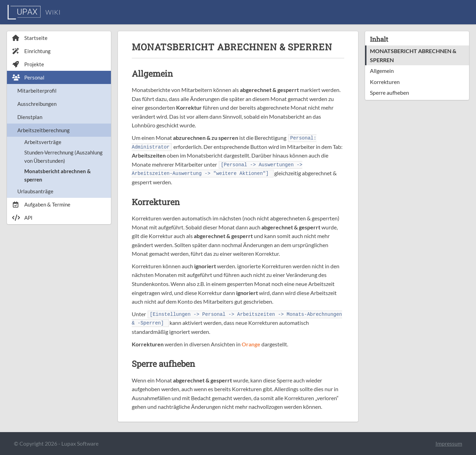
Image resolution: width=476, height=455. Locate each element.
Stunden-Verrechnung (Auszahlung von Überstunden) (63, 157)
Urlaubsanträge (35, 191)
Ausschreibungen (37, 104)
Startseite (30, 38)
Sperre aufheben (390, 92)
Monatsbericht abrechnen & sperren (58, 175)
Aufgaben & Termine (41, 204)
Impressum (449, 443)
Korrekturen (385, 82)
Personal (28, 77)
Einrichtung (31, 51)
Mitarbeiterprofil (37, 91)
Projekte (28, 64)
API (22, 218)
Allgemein (382, 71)
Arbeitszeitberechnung (44, 130)
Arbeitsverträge (43, 142)
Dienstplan (30, 117)
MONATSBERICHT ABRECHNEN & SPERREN (413, 55)
